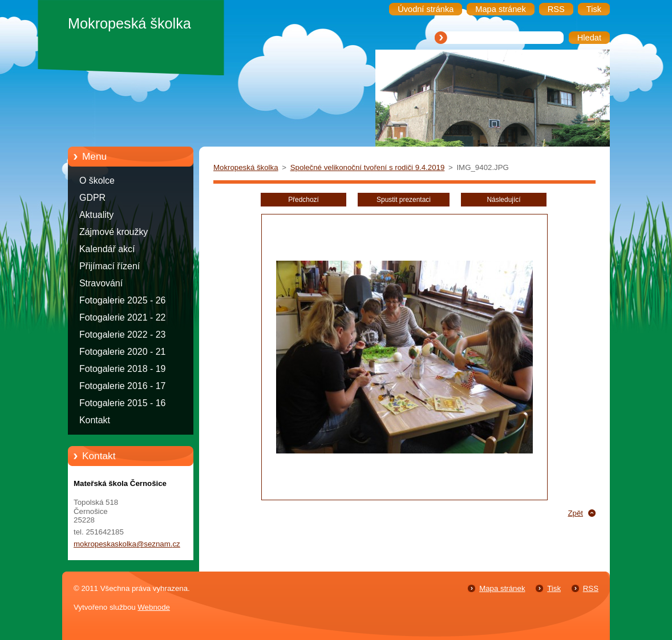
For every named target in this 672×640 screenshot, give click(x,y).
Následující (503, 200)
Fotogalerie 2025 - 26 (122, 300)
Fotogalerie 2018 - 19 (122, 369)
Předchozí (303, 200)
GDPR (92, 198)
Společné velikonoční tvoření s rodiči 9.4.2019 (368, 167)
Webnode (154, 607)
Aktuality (96, 215)
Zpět (575, 513)
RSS (591, 588)
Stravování (101, 283)
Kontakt (95, 420)
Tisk (554, 588)
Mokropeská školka (246, 167)
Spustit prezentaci (404, 200)
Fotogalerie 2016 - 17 (122, 386)
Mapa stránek (502, 588)
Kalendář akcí (107, 249)
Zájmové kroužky (114, 232)
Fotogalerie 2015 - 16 (122, 403)
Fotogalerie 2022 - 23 (122, 335)
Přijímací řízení (110, 266)
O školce (97, 181)
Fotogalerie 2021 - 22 (122, 317)
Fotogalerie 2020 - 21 (122, 352)
